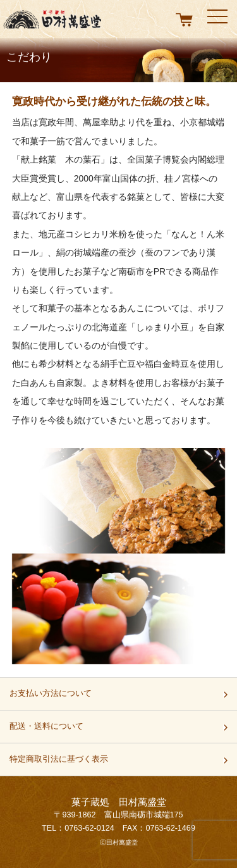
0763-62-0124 (89, 828)
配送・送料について (46, 730)
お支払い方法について (51, 697)
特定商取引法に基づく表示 (59, 763)
